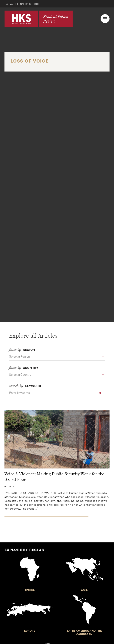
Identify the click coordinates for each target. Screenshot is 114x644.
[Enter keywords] (57, 393)
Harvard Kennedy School (22, 4)
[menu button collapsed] (105, 19)
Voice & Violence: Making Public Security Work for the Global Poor (54, 477)
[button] (57, 357)
